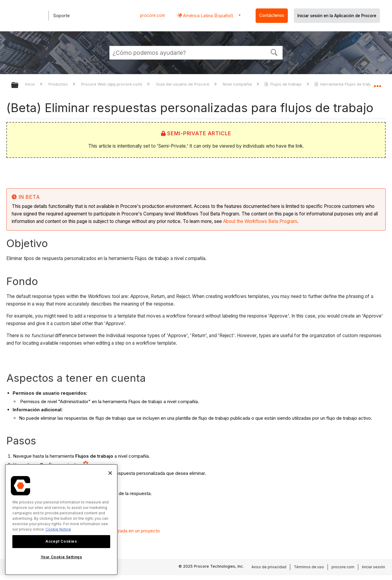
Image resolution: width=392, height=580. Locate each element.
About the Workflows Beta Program (260, 221)
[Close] (110, 473)
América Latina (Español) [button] (208, 16)
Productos (59, 84)
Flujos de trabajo (284, 84)
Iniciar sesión (373, 567)
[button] (274, 52)
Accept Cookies (61, 541)
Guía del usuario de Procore (183, 84)
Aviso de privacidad (269, 567)
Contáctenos (272, 15)
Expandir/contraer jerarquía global (19, 85)
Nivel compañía (238, 84)
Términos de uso (309, 567)
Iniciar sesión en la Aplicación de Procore (337, 16)
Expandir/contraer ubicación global (377, 83)
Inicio (31, 84)
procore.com (152, 15)
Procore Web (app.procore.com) (112, 84)
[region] (61, 520)
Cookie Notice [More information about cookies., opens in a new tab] (58, 529)
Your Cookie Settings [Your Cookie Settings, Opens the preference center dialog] (61, 557)
